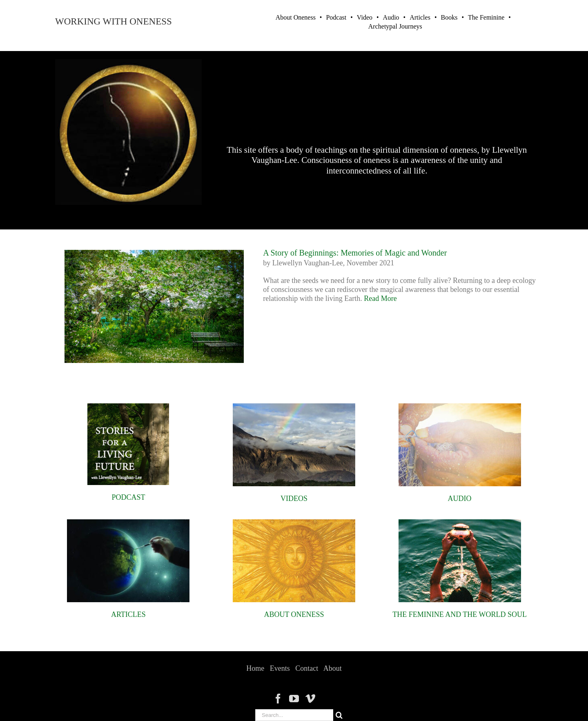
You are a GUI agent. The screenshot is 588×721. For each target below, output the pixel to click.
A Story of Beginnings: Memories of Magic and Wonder (355, 253)
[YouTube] (294, 699)
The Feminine (486, 17)
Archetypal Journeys (395, 26)
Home (255, 668)
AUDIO (460, 498)
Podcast (336, 17)
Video (365, 17)
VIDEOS (294, 498)
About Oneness (296, 17)
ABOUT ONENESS (294, 614)
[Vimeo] (310, 699)
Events (280, 668)
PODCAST (128, 497)
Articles (420, 17)
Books (449, 17)
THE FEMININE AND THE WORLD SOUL (460, 614)
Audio (391, 17)
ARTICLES (128, 614)
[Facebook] (278, 699)
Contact (307, 668)
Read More (380, 298)
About (333, 668)
